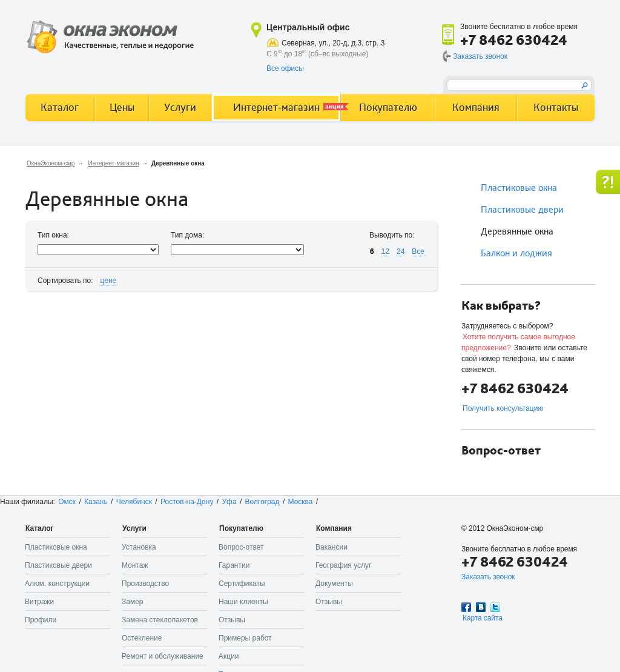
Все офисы (285, 68)
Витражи (39, 602)
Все (418, 251)
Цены (122, 108)
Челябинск (134, 502)
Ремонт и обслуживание (163, 656)
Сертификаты (242, 584)
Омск (67, 502)
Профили (41, 620)
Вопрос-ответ (241, 547)
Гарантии (234, 565)
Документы (334, 584)
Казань (96, 502)
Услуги (180, 108)
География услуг (343, 565)
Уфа (229, 502)
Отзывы (232, 620)
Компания (476, 108)
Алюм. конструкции (57, 584)
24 (401, 251)
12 (385, 251)
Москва (301, 502)
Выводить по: (392, 235)
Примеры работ (245, 638)
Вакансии (331, 547)
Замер (133, 602)
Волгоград (262, 502)
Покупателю (388, 108)
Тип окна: (53, 235)
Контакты (556, 108)
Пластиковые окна (519, 188)
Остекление (142, 638)
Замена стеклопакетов (160, 620)
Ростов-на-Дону (187, 502)
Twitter (495, 607)
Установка (139, 547)
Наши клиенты (243, 602)
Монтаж (135, 565)
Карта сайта (483, 618)
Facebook (466, 607)
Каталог (60, 108)
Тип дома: (187, 235)
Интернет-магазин (114, 163)
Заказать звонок (480, 56)
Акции (229, 656)
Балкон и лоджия (516, 253)
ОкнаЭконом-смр (51, 163)
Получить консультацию (503, 408)
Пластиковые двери (522, 210)
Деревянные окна (517, 231)
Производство (145, 584)
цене (109, 281)
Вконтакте (481, 607)
